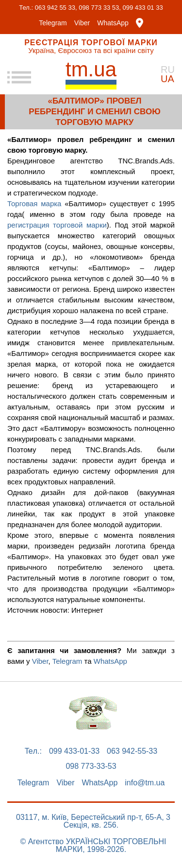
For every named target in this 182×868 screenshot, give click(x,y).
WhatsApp (113, 23)
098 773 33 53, (100, 8)
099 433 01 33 (143, 8)
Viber (82, 23)
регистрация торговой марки (57, 225)
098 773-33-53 (91, 766)
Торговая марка (34, 204)
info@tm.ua (145, 783)
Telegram (53, 23)
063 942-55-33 (132, 751)
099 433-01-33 (74, 751)
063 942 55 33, (56, 8)
